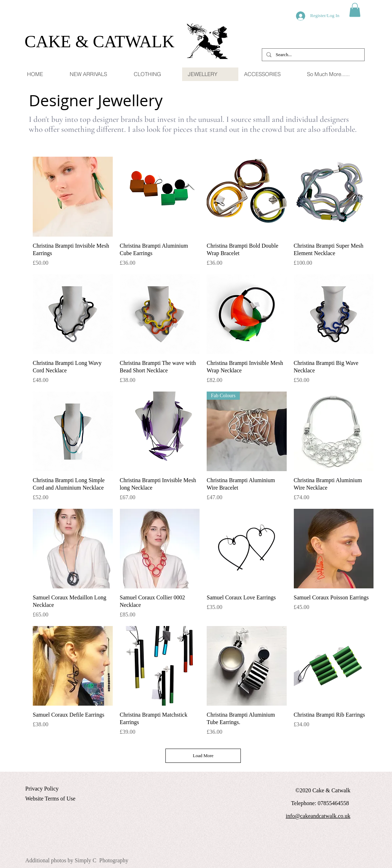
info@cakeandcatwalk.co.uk (318, 816)
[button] (355, 10)
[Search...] (312, 55)
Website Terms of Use (50, 799)
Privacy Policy (42, 789)
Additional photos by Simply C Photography (77, 860)
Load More (203, 756)
